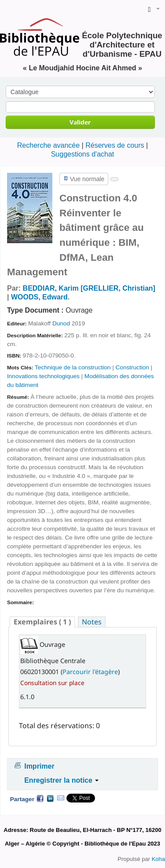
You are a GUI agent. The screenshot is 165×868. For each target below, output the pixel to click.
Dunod (61, 323)
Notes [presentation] (92, 622)
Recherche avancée (48, 145)
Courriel (61, 798)
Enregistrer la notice (61, 780)
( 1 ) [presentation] (42, 622)
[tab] (42, 622)
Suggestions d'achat (83, 154)
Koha (158, 859)
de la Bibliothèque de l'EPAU (9, 9)
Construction (132, 367)
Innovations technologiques (43, 376)
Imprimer (39, 766)
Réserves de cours (115, 145)
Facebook (40, 798)
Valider (80, 122)
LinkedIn (50, 798)
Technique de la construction (73, 367)
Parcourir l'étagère (90, 672)
